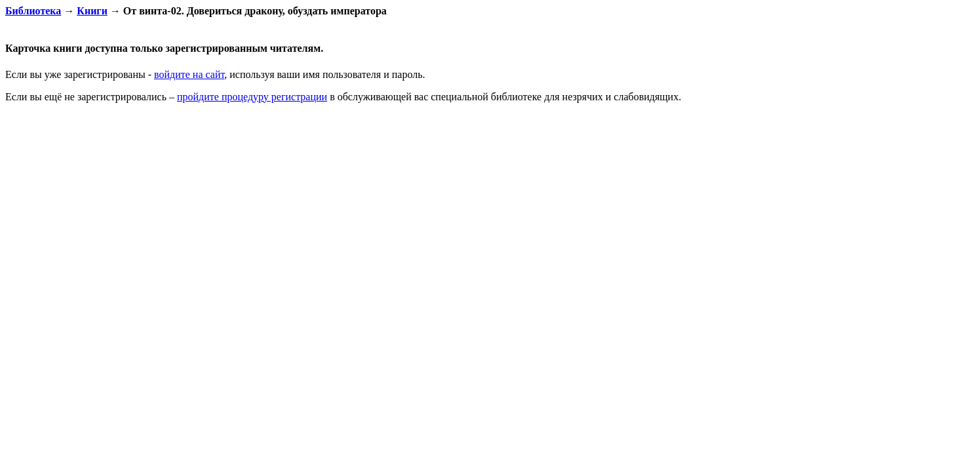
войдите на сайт (189, 74)
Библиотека (33, 11)
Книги (92, 11)
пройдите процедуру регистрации (252, 97)
